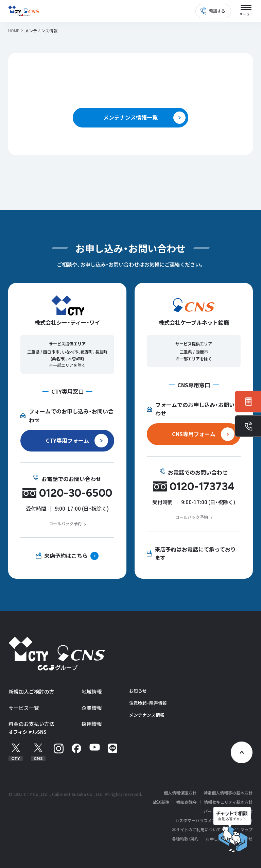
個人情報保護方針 (180, 793)
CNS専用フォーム (194, 434)
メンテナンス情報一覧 (130, 117)
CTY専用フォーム (67, 440)
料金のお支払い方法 (31, 724)
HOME (14, 30)
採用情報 (92, 724)
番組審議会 (187, 802)
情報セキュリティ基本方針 (228, 802)
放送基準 (161, 802)
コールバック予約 (65, 523)
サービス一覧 (24, 708)
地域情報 (92, 691)
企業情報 (92, 708)
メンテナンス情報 (147, 715)
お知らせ (138, 691)
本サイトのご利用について (196, 830)
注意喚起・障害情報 (148, 703)
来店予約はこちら (66, 556)
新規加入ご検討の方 (31, 691)
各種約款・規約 (185, 839)
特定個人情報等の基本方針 (228, 793)
